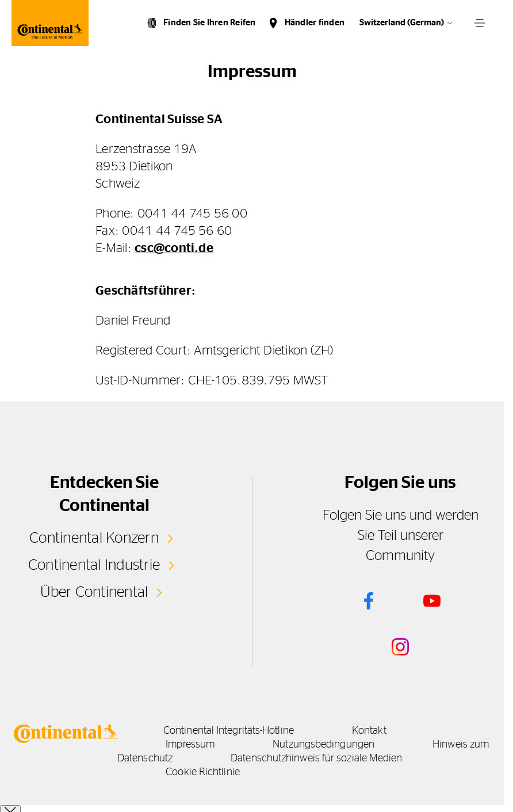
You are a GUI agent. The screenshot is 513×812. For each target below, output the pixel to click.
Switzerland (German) (402, 23)
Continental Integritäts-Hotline (229, 731)
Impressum (190, 745)
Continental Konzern (94, 538)
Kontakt (369, 731)
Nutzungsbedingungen (324, 745)
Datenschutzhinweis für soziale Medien (316, 758)
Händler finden (315, 23)
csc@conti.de (174, 248)
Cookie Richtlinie (203, 772)
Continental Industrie (94, 565)
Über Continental (94, 592)
